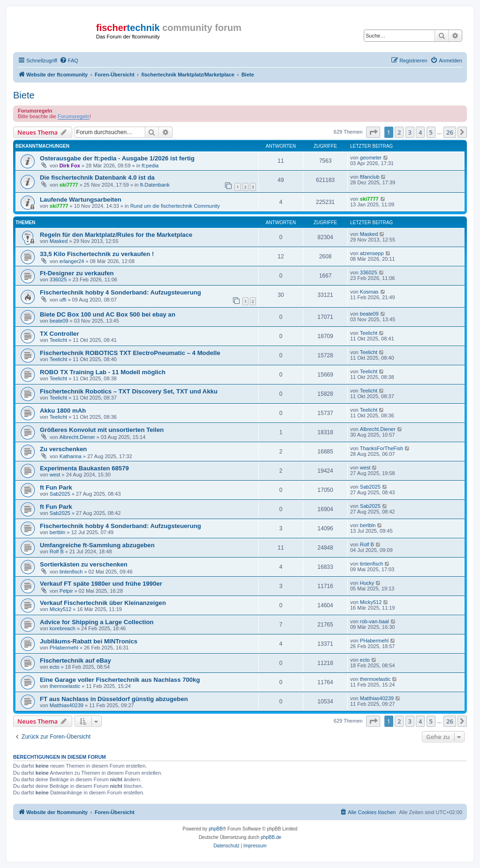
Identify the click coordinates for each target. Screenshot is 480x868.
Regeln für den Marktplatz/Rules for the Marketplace (116, 235)
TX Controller (60, 334)
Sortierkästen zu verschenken (84, 564)
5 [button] (431, 132)
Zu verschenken (63, 449)
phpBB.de (271, 837)
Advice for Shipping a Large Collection (97, 622)
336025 (58, 279)
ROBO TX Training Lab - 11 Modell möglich (103, 372)
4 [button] (420, 132)
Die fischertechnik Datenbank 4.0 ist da (97, 177)
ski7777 (69, 185)
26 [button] (450, 132)
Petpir (66, 591)
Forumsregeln (74, 116)
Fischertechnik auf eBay (75, 660)
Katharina (71, 456)
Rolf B (57, 551)
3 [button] (410, 132)
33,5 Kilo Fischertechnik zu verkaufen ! (97, 254)
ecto (55, 667)
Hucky (367, 583)
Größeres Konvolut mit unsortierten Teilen (102, 430)
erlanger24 (72, 261)
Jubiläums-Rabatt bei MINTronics (89, 641)
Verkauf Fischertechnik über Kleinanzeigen (103, 603)
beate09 (59, 321)
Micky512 (60, 609)
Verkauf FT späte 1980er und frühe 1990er (101, 584)
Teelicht (58, 340)
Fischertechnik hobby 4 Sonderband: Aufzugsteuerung (120, 292)
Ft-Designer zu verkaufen (77, 273)
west (55, 475)
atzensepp (372, 253)
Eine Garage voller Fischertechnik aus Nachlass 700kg (120, 680)
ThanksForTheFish (382, 448)
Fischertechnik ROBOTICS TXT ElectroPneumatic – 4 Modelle (130, 353)
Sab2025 (60, 494)
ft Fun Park (56, 487)
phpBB (216, 829)
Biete (24, 95)
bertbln (58, 532)
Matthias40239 (67, 705)
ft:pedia (150, 166)
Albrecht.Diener (77, 437)
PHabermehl (64, 648)
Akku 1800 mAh (63, 411)
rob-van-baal (375, 621)
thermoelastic (65, 686)
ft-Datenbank (155, 185)
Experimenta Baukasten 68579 (84, 468)
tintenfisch (71, 572)
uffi (63, 300)
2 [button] (399, 132)
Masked (59, 241)
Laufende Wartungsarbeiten (81, 200)
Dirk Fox (70, 166)
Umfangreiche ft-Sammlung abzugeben (97, 545)
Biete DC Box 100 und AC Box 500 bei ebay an (108, 314)
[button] (373, 132)
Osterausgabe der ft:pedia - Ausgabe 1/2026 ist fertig (117, 158)
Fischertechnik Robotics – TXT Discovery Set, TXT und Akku (129, 391)
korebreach (63, 628)
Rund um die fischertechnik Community (175, 206)
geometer (371, 158)
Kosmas (369, 292)
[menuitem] (69, 60)
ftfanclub (370, 177)
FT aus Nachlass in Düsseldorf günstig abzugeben (114, 699)
